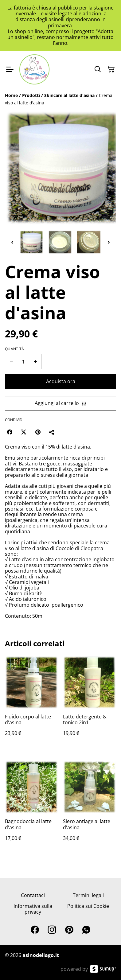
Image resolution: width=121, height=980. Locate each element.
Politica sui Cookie (88, 906)
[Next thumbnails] (109, 242)
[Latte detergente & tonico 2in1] (90, 702)
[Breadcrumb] (60, 99)
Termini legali (88, 895)
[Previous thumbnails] (12, 242)
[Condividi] (52, 432)
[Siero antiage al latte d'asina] (90, 807)
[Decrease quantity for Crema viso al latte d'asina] (11, 362)
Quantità (14, 349)
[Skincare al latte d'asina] (69, 95)
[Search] (98, 69)
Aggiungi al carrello (60, 403)
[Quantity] (23, 362)
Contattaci (33, 895)
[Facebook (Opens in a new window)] (10, 432)
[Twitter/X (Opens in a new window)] (24, 432)
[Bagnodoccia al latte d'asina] (31, 807)
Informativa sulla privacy (33, 909)
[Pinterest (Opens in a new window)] (38, 432)
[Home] (11, 95)
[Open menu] (10, 69)
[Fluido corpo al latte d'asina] (31, 702)
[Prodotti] (31, 95)
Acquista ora (61, 381)
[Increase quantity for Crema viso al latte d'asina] (35, 362)
